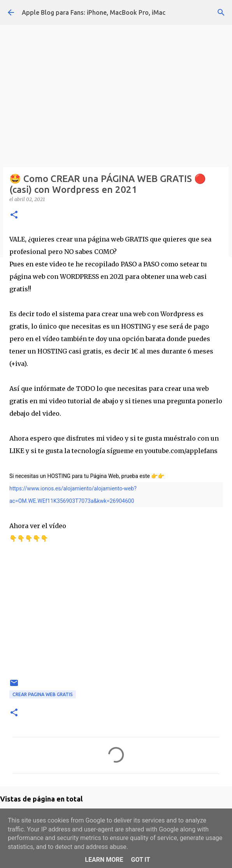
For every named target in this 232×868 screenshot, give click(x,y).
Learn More (104, 860)
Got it (140, 860)
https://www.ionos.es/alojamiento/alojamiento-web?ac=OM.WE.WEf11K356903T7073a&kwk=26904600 (73, 495)
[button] (14, 215)
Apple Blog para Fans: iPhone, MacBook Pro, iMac (94, 12)
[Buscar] (221, 12)
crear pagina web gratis (43, 694)
